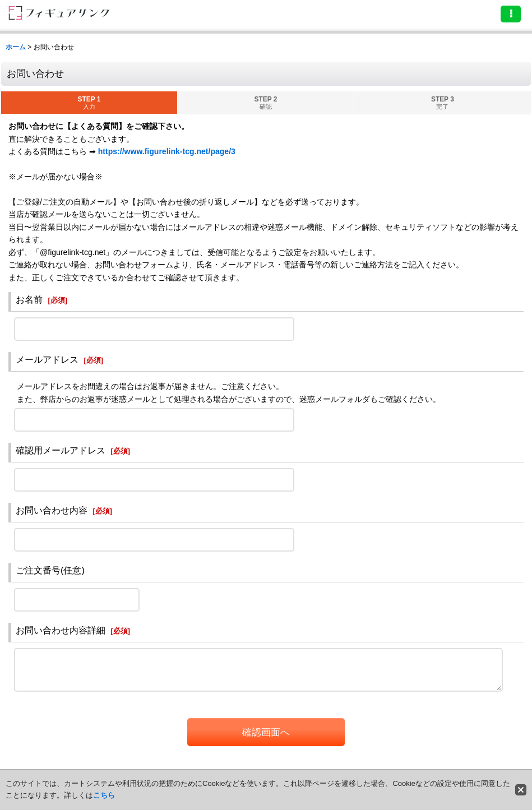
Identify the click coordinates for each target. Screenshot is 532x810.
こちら (104, 795)
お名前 (29, 299)
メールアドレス (47, 359)
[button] (511, 14)
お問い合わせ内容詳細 (61, 630)
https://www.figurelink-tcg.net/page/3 (167, 151)
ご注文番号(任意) (50, 570)
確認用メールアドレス (61, 450)
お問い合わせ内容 (52, 510)
